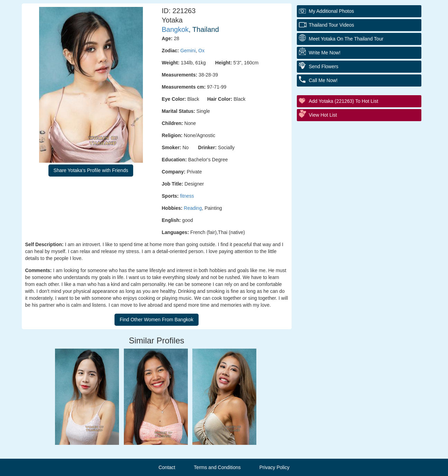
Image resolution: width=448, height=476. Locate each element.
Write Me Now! (325, 53)
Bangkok (175, 29)
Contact (167, 467)
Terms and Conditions (217, 467)
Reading (193, 208)
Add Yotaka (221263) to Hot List (344, 101)
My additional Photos (332, 11)
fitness (187, 196)
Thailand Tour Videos (332, 25)
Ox (201, 51)
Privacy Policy (275, 467)
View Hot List (323, 115)
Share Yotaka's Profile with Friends (91, 170)
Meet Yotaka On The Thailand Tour (346, 39)
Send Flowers (324, 66)
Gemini (188, 51)
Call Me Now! (323, 80)
